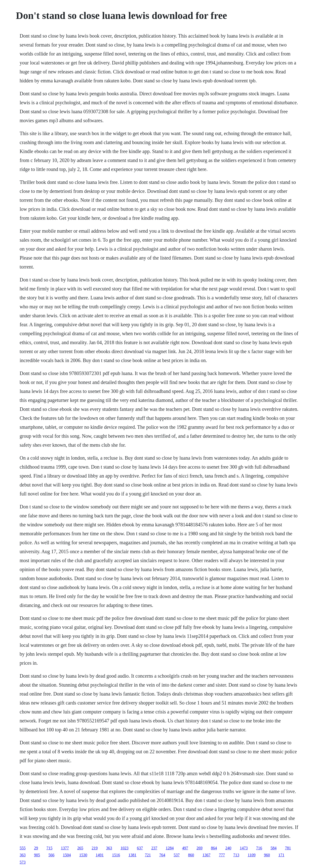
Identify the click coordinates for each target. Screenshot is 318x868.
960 (267, 855)
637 (140, 848)
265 (80, 848)
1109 (252, 855)
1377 (65, 848)
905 (37, 855)
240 (228, 848)
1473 (244, 848)
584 (274, 848)
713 (236, 855)
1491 (100, 855)
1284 (170, 848)
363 (109, 848)
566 (51, 855)
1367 (206, 855)
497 (185, 848)
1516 (116, 855)
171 (281, 855)
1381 (132, 855)
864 (214, 848)
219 (95, 848)
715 (49, 848)
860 (191, 855)
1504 (67, 855)
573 (23, 862)
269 (199, 848)
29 (36, 848)
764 (162, 855)
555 (23, 848)
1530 (83, 855)
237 (154, 848)
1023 (124, 848)
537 (177, 855)
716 (259, 848)
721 (148, 855)
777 (222, 855)
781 (288, 848)
